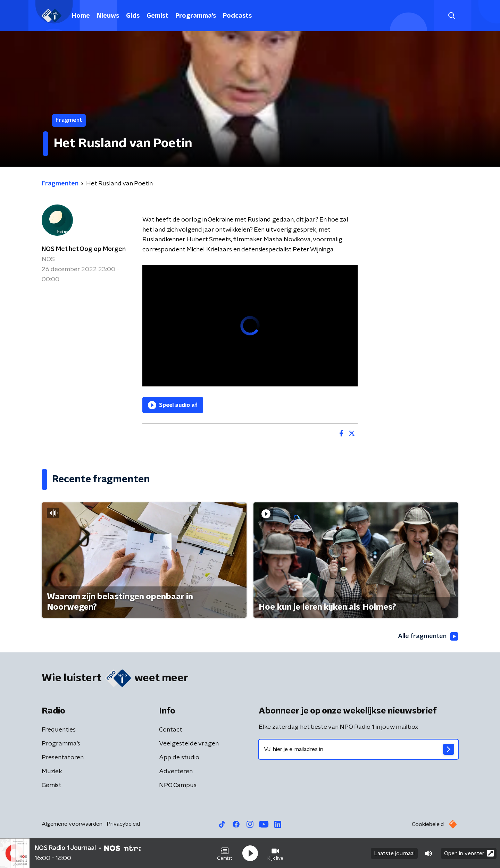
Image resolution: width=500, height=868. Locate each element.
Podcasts (237, 16)
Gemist (157, 16)
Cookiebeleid (428, 824)
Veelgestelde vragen (189, 744)
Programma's (196, 16)
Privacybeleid (123, 824)
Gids (133, 16)
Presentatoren (63, 758)
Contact (171, 730)
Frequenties (59, 730)
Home (81, 16)
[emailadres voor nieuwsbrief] (359, 749)
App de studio (179, 758)
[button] (225, 853)
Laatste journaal (394, 853)
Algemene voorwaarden (72, 824)
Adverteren (176, 771)
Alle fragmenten (428, 636)
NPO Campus (178, 785)
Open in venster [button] (469, 853)
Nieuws (108, 16)
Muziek (52, 771)
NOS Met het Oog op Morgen (84, 249)
